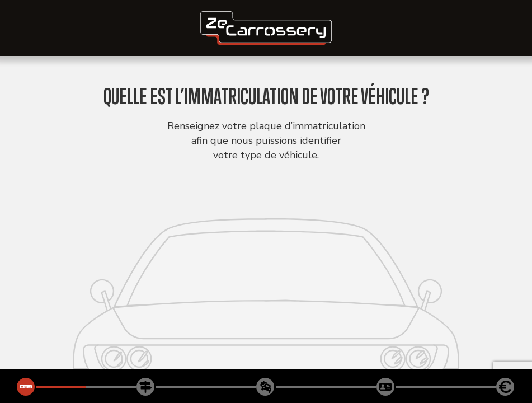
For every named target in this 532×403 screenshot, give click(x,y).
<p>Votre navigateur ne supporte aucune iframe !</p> (266, 201)
